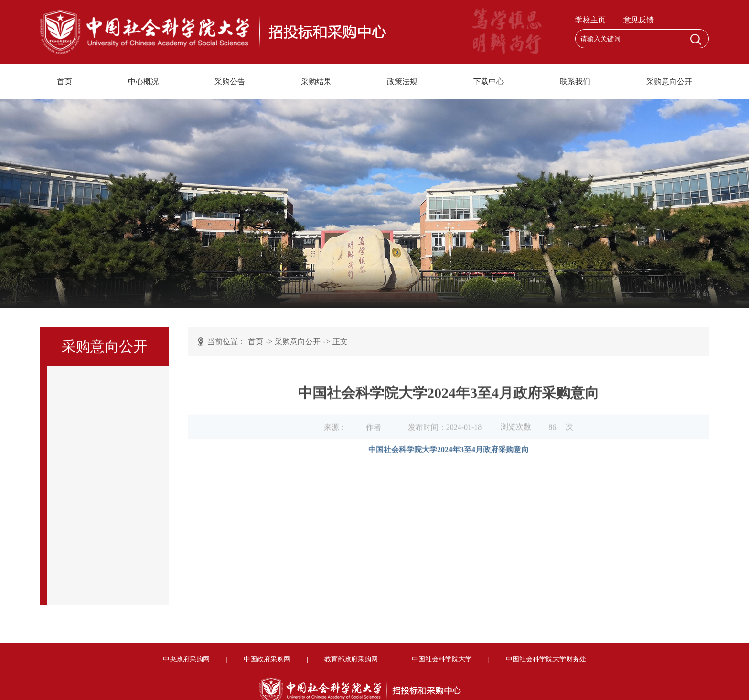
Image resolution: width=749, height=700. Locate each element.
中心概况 (143, 81)
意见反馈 (639, 20)
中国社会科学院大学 (442, 659)
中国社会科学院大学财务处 (546, 659)
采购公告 (230, 81)
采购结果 (316, 81)
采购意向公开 (669, 81)
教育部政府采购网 (351, 659)
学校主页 (590, 20)
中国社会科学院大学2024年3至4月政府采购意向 (449, 454)
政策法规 (402, 81)
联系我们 (575, 81)
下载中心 (489, 81)
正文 (340, 342)
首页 (64, 81)
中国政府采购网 (267, 659)
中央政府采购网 (186, 659)
